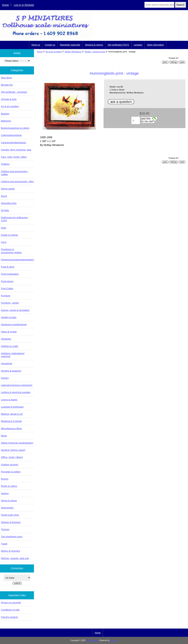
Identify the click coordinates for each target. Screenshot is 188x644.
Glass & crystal (9, 332)
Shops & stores (9, 501)
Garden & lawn (9, 317)
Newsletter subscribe (70, 45)
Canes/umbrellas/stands (13, 143)
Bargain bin (7, 85)
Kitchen (5, 378)
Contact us (50, 45)
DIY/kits (5, 210)
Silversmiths (7, 508)
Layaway (138, 45)
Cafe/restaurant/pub (11, 135)
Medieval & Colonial (11, 421)
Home (5, 5)
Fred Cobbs (7, 288)
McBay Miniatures (73, 52)
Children (5, 164)
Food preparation (10, 274)
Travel (4, 544)
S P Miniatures (92, 640)
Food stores (7, 281)
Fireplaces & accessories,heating (11, 251)
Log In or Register (24, 5)
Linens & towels (9, 400)
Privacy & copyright (11, 603)
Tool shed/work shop (12, 537)
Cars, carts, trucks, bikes (14, 157)
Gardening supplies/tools (14, 324)
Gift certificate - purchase (14, 92)
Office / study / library (12, 457)
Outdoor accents (10, 465)
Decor (4, 196)
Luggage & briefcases (12, 407)
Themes (5, 529)
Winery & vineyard (10, 551)
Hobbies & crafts (10, 346)
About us (36, 45)
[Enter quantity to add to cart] (136, 120)
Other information (155, 45)
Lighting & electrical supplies (16, 392)
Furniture (6, 296)
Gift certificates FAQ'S (118, 45)
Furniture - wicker (10, 303)
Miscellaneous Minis (11, 429)
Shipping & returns (94, 45)
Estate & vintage (9, 235)
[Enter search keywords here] (159, 5)
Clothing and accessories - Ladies (15, 173)
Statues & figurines (11, 522)
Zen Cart (114, 640)
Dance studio (8, 189)
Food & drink (8, 267)
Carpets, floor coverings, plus (16, 150)
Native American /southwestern (17, 443)
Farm (4, 242)
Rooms (5, 479)
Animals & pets (9, 99)
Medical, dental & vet (12, 414)
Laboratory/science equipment (17, 385)
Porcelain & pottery (11, 472)
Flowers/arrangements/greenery (17, 260)
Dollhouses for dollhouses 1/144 (14, 219)
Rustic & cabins (9, 486)
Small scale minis (10, 515)
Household (7, 363)
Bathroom (6, 121)
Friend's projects (9, 617)
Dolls (3, 228)
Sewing (5, 493)
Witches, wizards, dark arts (15, 558)
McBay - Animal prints (95, 52)
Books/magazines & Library (15, 128)
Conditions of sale (10, 610)
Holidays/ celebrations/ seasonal (13, 355)
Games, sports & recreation (15, 310)
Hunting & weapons (11, 371)
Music (4, 436)
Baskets (5, 114)
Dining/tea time (9, 203)
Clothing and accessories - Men (17, 181)
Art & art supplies (54, 52)
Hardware (6, 339)
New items (6, 78)
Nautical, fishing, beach (13, 450)
